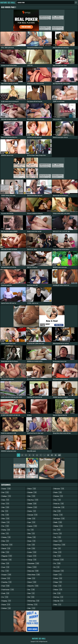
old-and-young (34, 601)
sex (57, 530)
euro (6, 571)
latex (32, 545)
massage (32, 560)
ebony (6, 563)
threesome (59, 560)
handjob (32, 504)
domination (7, 560)
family (6, 593)
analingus (7, 496)
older (32, 608)
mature (32, 567)
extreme (6, 578)
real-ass (59, 515)
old (31, 597)
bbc (5, 511)
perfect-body (59, 507)
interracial (33, 515)
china (6, 541)
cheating (7, 537)
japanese (33, 526)
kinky (32, 533)
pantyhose (59, 496)
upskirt (58, 575)
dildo (6, 552)
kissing (32, 537)
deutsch (6, 548)
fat (5, 597)
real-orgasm (60, 518)
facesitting (7, 582)
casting (6, 530)
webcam (58, 590)
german (6, 604)
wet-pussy (59, 597)
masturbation (34, 563)
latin (32, 548)
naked (32, 578)
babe (6, 507)
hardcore (33, 507)
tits (57, 563)
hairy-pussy (33, 500)
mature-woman (34, 575)
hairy (32, 496)
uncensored (59, 571)
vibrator (58, 578)
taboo (58, 548)
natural (32, 582)
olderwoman (59, 489)
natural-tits (33, 586)
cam (6, 526)
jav (31, 530)
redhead (59, 526)
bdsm (6, 518)
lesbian (32, 552)
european (7, 575)
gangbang (7, 601)
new (32, 590)
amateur (7, 489)
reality (58, 522)
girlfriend (7, 608)
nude (32, 593)
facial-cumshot (8, 590)
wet (58, 593)
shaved (58, 541)
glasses (32, 489)
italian (32, 518)
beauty (6, 522)
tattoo (58, 552)
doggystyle (7, 556)
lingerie (32, 556)
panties (58, 492)
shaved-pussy (60, 545)
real (58, 511)
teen (58, 556)
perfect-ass (59, 504)
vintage (58, 582)
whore (58, 604)
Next (59, 455)
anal (6, 492)
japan (32, 522)
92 (48, 455)
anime (6, 500)
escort (6, 567)
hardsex (32, 511)
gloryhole (32, 492)
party (58, 500)
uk (57, 567)
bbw (6, 515)
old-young (33, 604)
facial (6, 586)
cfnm (6, 533)
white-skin (59, 601)
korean (32, 541)
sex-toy (58, 533)
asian (6, 504)
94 (56, 455)
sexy (58, 537)
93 (52, 455)
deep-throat (7, 545)
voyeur (58, 586)
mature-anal (33, 571)
